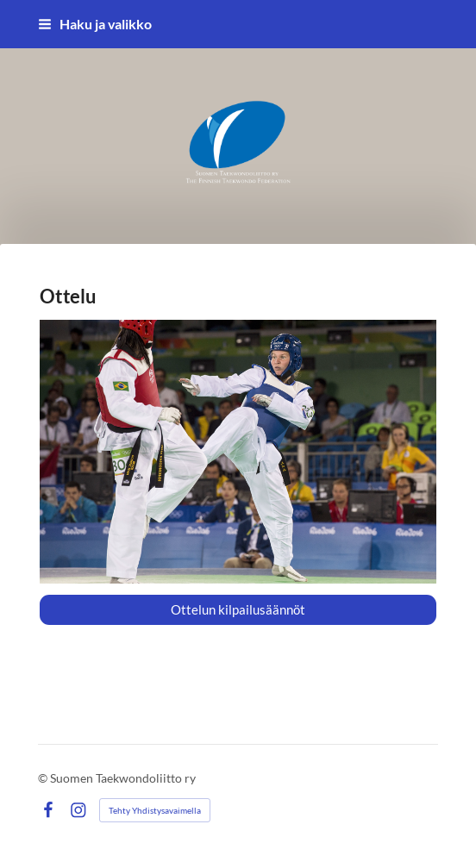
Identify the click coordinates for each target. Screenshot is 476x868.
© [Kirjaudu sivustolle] (44, 778)
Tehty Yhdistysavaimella (155, 810)
